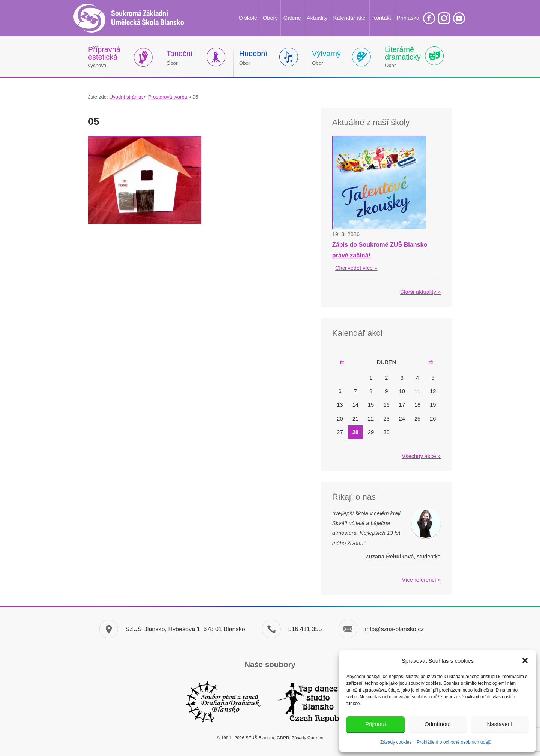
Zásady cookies (396, 742)
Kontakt (382, 18)
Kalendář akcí (350, 18)
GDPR (283, 737)
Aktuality (317, 18)
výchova (104, 57)
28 (355, 432)
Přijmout (376, 724)
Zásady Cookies (307, 737)
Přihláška (408, 18)
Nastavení (500, 724)
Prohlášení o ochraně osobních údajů (454, 742)
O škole (248, 18)
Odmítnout (438, 724)
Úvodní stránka (126, 97)
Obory (270, 18)
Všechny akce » (421, 456)
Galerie (292, 18)
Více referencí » (421, 580)
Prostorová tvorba (168, 97)
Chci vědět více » (356, 268)
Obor (179, 58)
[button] (525, 660)
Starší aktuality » (420, 292)
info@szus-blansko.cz (394, 629)
